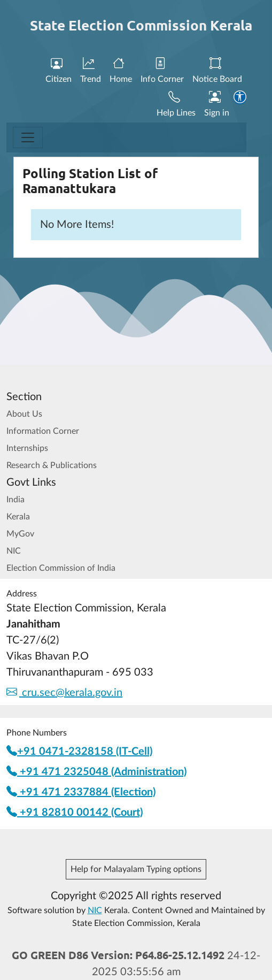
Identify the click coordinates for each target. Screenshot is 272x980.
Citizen (59, 71)
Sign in (217, 104)
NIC (14, 551)
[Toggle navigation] (28, 137)
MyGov (20, 534)
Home (121, 71)
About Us (24, 414)
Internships (27, 448)
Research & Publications (52, 465)
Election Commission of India (61, 568)
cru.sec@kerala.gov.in (64, 693)
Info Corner (162, 71)
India (15, 500)
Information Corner (43, 431)
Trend (91, 71)
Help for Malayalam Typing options (136, 869)
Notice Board (217, 71)
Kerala (18, 517)
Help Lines (176, 104)
